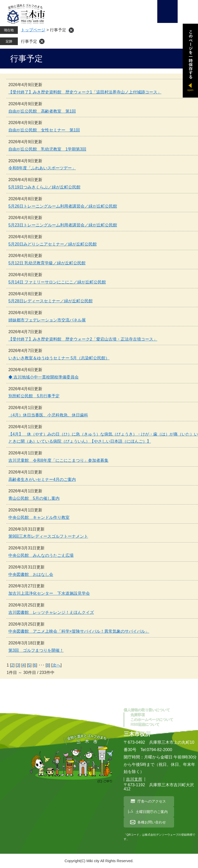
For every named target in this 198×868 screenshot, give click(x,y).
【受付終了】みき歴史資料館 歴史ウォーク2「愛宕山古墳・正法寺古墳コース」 (83, 339)
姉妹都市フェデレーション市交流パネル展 (47, 320)
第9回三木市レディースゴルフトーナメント (48, 536)
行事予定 (29, 41)
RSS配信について (145, 724)
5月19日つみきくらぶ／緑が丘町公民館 (44, 187)
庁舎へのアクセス (152, 801)
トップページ (33, 30)
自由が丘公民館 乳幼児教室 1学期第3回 (47, 149)
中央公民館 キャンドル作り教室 (39, 517)
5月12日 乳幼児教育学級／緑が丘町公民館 (47, 263)
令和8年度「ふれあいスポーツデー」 (42, 168)
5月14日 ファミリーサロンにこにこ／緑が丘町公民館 (57, 282)
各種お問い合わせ (152, 822)
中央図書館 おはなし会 (31, 574)
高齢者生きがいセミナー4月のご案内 (42, 479)
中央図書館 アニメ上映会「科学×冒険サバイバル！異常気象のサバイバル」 (79, 631)
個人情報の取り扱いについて (147, 710)
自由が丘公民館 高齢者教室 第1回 (42, 111)
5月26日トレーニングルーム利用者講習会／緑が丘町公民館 (63, 206)
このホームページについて (152, 720)
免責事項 (138, 715)
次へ (56, 665)
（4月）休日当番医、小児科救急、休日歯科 (48, 415)
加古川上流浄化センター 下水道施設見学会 (49, 593)
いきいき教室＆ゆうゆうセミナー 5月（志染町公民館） (59, 358)
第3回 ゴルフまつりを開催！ (36, 650)
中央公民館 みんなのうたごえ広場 (41, 555)
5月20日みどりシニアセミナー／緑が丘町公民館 (53, 244)
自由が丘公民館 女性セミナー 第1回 (44, 130)
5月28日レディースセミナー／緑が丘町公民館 (51, 301)
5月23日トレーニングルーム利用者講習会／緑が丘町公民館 (63, 225)
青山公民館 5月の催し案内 (34, 498)
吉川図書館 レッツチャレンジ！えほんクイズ (51, 612)
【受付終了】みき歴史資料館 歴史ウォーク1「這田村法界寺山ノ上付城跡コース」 (85, 92)
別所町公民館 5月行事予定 (34, 396)
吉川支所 (134, 779)
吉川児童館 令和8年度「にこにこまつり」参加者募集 (58, 460)
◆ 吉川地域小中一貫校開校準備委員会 (44, 377)
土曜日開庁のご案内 (152, 812)
